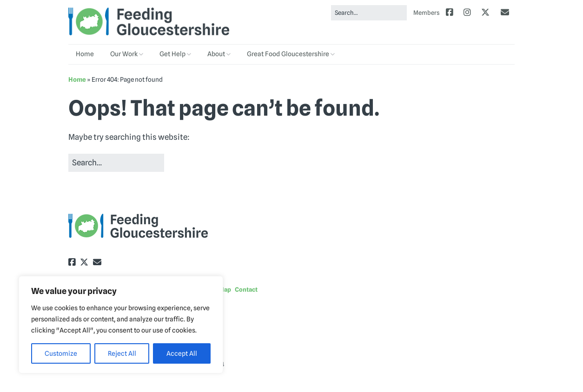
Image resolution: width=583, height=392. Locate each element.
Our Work (124, 54)
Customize (61, 353)
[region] (121, 325)
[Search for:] (369, 13)
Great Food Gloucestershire (288, 54)
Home (85, 54)
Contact (246, 289)
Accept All (182, 353)
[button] (183, 163)
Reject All (122, 353)
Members (427, 13)
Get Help (172, 54)
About (216, 54)
